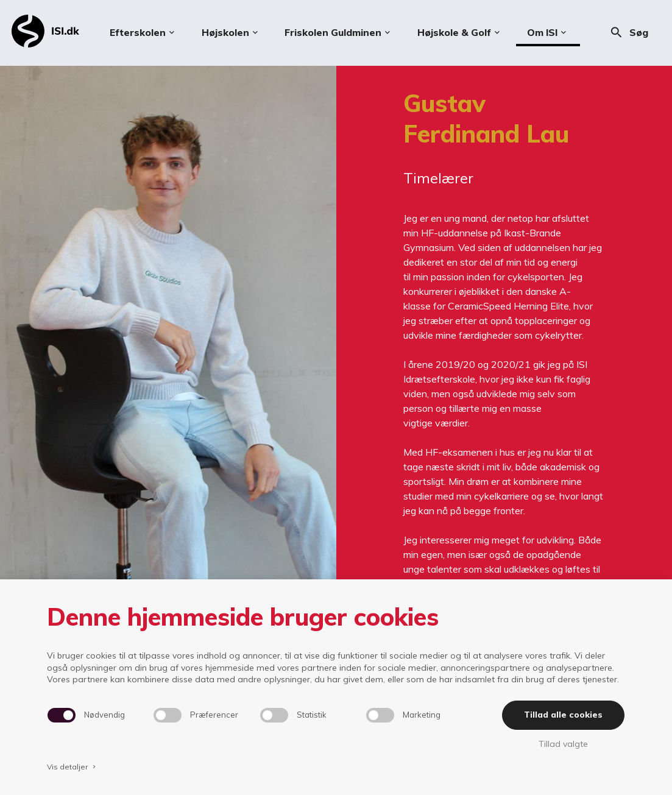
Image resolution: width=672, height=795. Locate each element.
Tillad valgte (563, 744)
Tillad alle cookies (563, 715)
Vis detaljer (73, 767)
